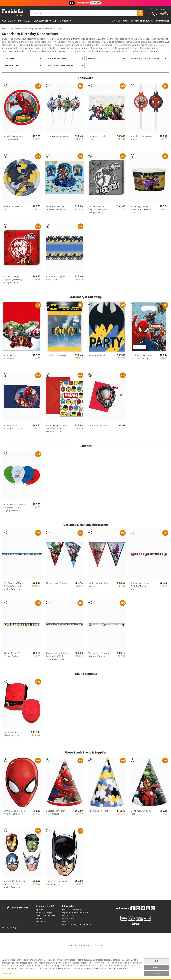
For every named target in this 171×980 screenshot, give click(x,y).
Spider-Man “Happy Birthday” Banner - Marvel (140, 586)
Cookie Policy (8, 973)
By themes (24, 21)
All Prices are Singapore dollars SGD (77, 924)
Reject (156, 967)
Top (113, 21)
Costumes (8, 21)
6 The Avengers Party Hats (141, 812)
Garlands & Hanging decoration (144, 59)
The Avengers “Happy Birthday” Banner (99, 655)
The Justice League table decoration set (56, 208)
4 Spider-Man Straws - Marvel (141, 138)
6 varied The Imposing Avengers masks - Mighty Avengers (14, 884)
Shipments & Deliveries (45, 916)
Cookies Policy (68, 919)
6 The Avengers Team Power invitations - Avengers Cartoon (56, 428)
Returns (39, 919)
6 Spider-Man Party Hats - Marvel (55, 812)
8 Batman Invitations (98, 355)
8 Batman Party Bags (56, 355)
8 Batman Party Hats (98, 811)
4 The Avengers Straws (57, 136)
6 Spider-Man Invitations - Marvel (13, 427)
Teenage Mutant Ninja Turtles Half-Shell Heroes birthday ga (57, 656)
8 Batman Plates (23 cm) (13, 208)
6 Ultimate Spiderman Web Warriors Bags (141, 357)
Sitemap (66, 921)
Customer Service (18, 908)
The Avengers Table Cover (98, 138)
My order (39, 909)
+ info (156, 961)
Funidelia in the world (71, 909)
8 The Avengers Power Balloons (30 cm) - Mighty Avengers (14, 507)
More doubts (41, 921)
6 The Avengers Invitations (11, 357)
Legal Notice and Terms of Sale (75, 912)
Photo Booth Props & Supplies (60, 65)
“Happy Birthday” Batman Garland (12, 655)
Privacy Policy (68, 916)
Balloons (92, 59)
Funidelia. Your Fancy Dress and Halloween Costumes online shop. (13, 13)
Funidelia (6, 28)
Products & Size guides (45, 912)
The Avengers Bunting (57, 583)
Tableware (9, 59)
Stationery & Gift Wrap (57, 59)
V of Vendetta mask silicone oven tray (13, 734)
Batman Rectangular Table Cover (56, 278)
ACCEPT (156, 974)
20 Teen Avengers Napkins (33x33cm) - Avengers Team (98, 209)
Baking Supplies (12, 65)
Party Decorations (20, 28)
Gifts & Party (61, 21)
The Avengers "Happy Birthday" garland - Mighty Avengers (14, 586)
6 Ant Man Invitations (99, 425)
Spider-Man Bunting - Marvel (99, 585)
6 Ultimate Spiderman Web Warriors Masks (14, 812)
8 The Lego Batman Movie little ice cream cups (141, 209)
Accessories (41, 21)
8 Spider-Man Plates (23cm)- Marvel (13, 138)
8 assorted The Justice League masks (57, 882)
